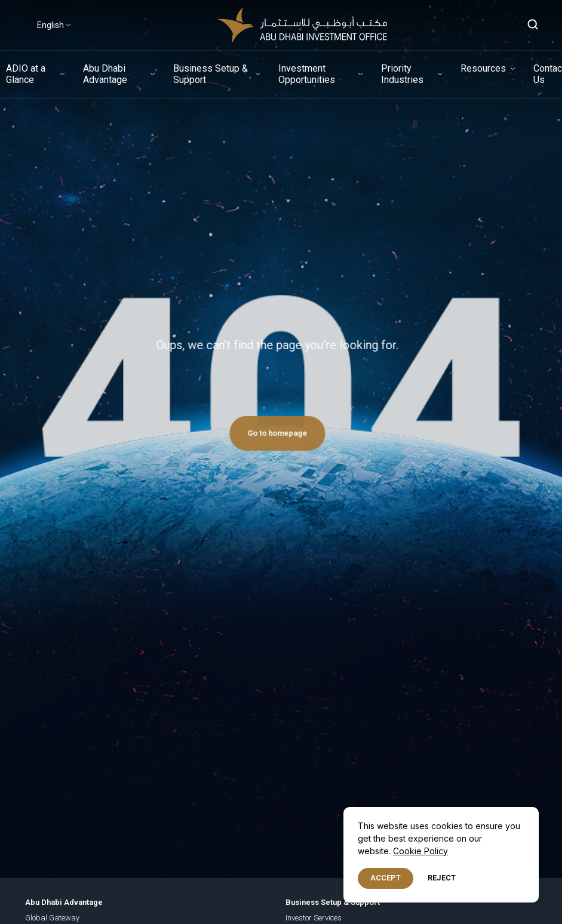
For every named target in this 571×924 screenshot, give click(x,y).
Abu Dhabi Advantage (105, 74)
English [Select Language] (50, 25)
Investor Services (314, 918)
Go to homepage (272, 433)
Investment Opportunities (307, 74)
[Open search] (533, 25)
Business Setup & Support (211, 74)
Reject (442, 878)
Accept (386, 878)
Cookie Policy (420, 851)
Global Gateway (52, 918)
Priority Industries (402, 74)
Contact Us (549, 74)
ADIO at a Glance (26, 74)
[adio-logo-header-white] (302, 25)
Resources (483, 68)
